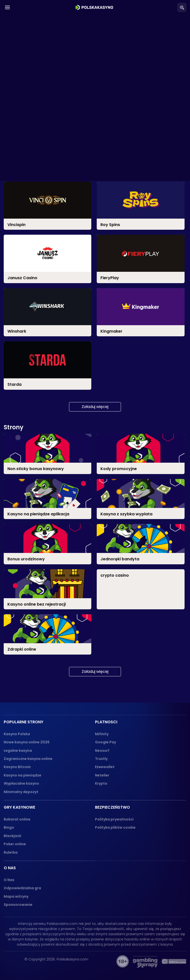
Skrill (19, 63)
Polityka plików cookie (115, 827)
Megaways (24, 250)
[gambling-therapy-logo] (145, 961)
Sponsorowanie (18, 905)
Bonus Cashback (30, 190)
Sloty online (23, 220)
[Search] (182, 7)
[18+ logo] (123, 961)
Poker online (15, 844)
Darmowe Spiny (29, 161)
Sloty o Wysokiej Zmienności (41, 279)
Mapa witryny (16, 896)
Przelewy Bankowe (32, 139)
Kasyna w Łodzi (32, 21)
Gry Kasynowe (26, 309)
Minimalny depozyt (21, 792)
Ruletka (11, 852)
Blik (17, 44)
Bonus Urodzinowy (32, 199)
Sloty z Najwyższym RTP (37, 231)
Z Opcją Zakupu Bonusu (36, 298)
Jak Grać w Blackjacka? (41, 349)
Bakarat (22, 320)
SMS (18, 129)
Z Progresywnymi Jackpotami (43, 288)
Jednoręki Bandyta (32, 241)
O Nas (9, 880)
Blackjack (12, 836)
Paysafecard (26, 81)
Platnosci (21, 32)
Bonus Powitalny (30, 171)
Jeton (20, 91)
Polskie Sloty (26, 260)
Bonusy (19, 150)
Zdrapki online (28, 396)
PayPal (21, 120)
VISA (18, 110)
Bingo (9, 827)
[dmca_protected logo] (174, 961)
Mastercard (26, 101)
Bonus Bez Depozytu (34, 180)
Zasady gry (29, 377)
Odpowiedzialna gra (22, 888)
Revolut (21, 72)
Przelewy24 (25, 53)
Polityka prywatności (114, 819)
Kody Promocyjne (31, 209)
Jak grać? (28, 330)
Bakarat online (17, 819)
